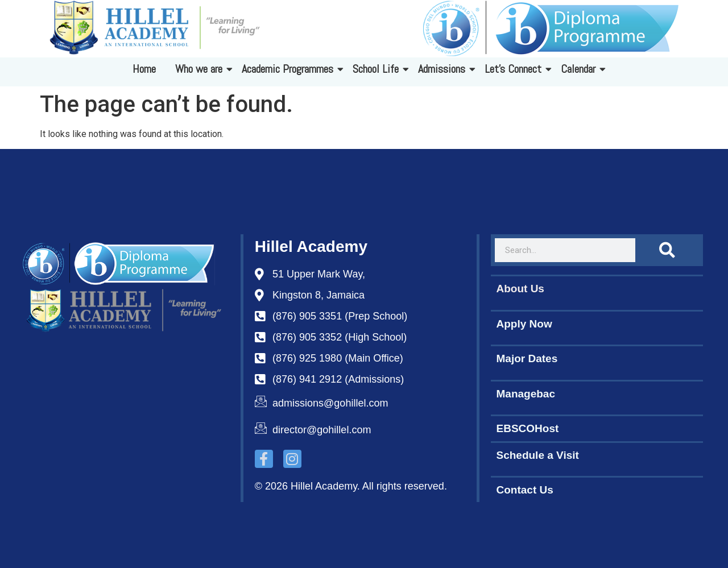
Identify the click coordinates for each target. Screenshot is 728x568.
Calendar (580, 69)
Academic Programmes (289, 69)
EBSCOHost (528, 428)
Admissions (444, 69)
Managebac (526, 394)
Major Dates (527, 358)
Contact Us (525, 490)
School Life (378, 69)
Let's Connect (515, 69)
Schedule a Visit (538, 455)
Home (144, 69)
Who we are (201, 69)
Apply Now (524, 324)
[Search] (667, 250)
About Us (520, 289)
